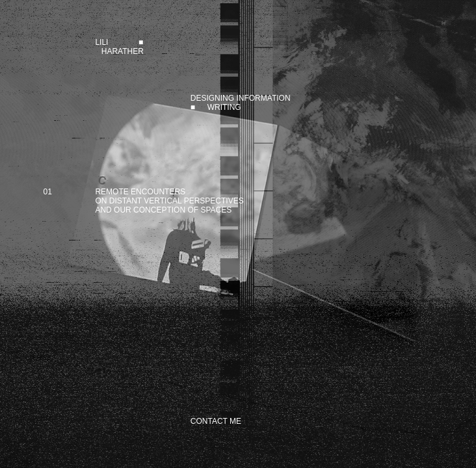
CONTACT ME (216, 421)
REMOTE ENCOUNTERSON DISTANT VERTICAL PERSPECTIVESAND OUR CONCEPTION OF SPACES (169, 201)
